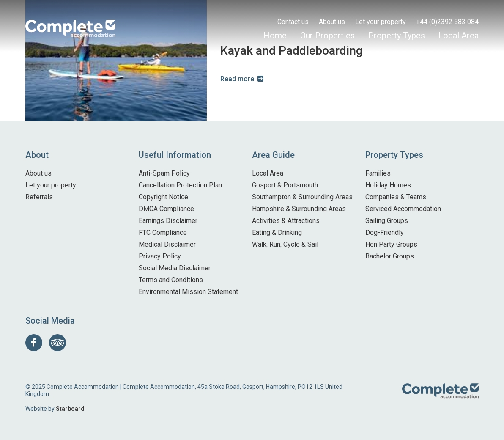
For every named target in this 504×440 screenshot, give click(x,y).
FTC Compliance (163, 232)
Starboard (70, 409)
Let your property (381, 22)
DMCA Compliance (166, 209)
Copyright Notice (163, 197)
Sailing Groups (387, 221)
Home (275, 36)
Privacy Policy (160, 256)
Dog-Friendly (385, 232)
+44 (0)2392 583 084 (447, 22)
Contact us (293, 22)
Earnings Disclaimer (168, 221)
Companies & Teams (396, 197)
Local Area (459, 36)
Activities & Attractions (286, 221)
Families (378, 173)
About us (332, 22)
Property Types (397, 36)
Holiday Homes (388, 185)
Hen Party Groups (391, 244)
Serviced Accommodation (403, 209)
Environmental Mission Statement (188, 292)
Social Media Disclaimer (175, 268)
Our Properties (327, 36)
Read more (237, 79)
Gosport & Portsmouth (285, 185)
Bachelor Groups (390, 256)
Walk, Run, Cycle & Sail (285, 244)
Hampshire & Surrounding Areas (299, 209)
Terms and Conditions (171, 280)
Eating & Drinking (277, 232)
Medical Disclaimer (167, 244)
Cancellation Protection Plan (180, 185)
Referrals (39, 197)
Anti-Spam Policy (164, 173)
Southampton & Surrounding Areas (302, 197)
